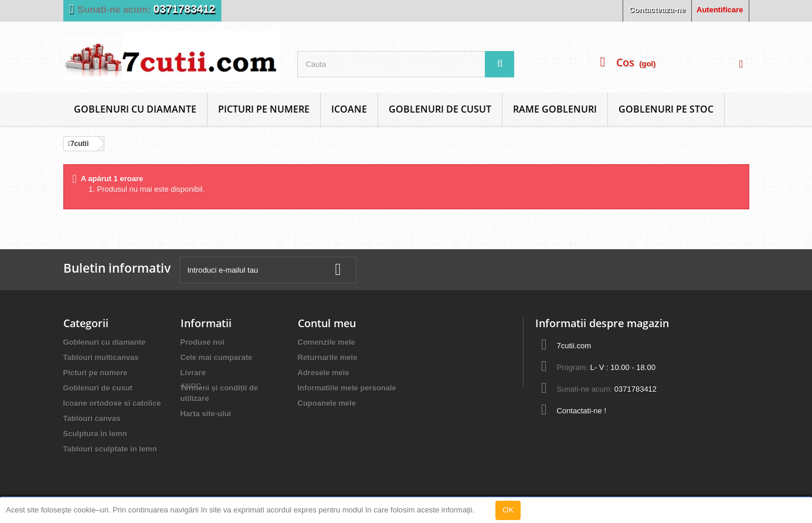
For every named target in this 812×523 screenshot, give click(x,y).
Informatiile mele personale (347, 388)
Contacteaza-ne (657, 10)
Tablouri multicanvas (101, 357)
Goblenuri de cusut (440, 109)
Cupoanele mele (327, 403)
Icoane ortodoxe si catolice (112, 403)
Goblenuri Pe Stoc (666, 109)
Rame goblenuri (555, 109)
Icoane (349, 109)
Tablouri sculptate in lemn (110, 449)
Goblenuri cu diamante (135, 109)
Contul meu (327, 323)
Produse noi (203, 342)
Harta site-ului (206, 414)
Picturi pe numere (264, 109)
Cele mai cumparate (217, 357)
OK (508, 510)
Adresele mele (324, 373)
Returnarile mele (328, 357)
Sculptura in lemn (95, 434)
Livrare (193, 373)
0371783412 (184, 9)
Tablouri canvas (92, 418)
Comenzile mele (327, 342)
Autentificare (720, 10)
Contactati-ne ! (581, 411)
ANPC (191, 434)
